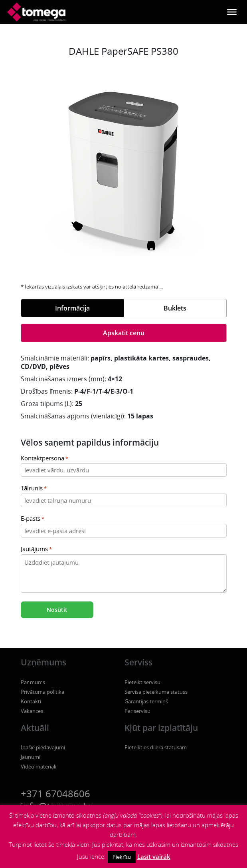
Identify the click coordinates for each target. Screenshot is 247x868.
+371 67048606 (55, 793)
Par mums (33, 682)
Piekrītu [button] (122, 857)
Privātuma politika (42, 692)
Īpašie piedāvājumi (43, 747)
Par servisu (137, 711)
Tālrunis (34, 489)
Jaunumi (31, 757)
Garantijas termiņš (146, 701)
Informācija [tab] (72, 308)
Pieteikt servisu (142, 682)
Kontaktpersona (44, 459)
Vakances (32, 711)
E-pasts (33, 519)
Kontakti (31, 701)
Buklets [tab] (175, 308)
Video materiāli (39, 766)
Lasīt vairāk (154, 856)
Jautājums (36, 549)
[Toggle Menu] (232, 12)
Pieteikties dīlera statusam (156, 747)
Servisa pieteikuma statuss (156, 692)
